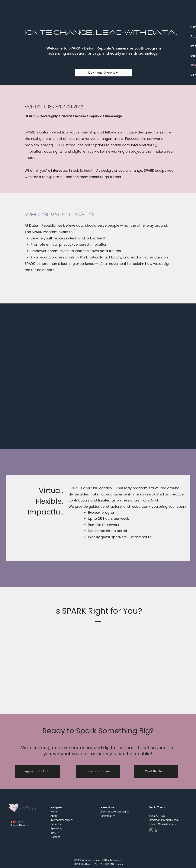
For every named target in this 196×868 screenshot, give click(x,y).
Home (54, 812)
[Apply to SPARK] (37, 771)
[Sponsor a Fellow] (98, 771)
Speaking (56, 828)
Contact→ (56, 837)
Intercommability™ (62, 820)
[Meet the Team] (156, 771)
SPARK (55, 833)
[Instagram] (151, 830)
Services (56, 824)
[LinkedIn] (157, 830)
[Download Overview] (104, 73)
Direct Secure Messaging (115, 812)
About (54, 816)
